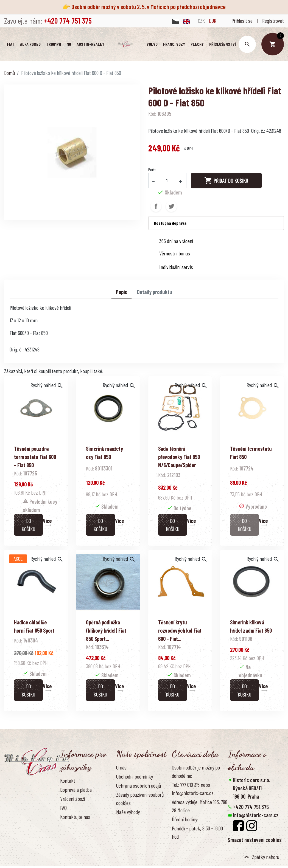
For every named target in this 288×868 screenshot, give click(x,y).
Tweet (171, 207)
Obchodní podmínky (135, 777)
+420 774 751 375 (251, 807)
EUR (213, 21)
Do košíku (28, 525)
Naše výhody (128, 812)
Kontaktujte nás (75, 817)
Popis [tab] (121, 292)
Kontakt (68, 781)
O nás (121, 768)
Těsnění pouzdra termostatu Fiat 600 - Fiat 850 (35, 457)
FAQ (63, 808)
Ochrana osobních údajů (139, 786)
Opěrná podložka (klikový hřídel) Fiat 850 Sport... (106, 631)
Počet (153, 170)
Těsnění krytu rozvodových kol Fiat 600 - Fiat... (180, 631)
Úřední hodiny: (185, 819)
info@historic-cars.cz (256, 815)
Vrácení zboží (72, 799)
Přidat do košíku (226, 181)
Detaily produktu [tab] (155, 292)
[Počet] (167, 181)
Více (47, 521)
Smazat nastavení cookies (255, 840)
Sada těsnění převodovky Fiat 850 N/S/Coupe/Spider (179, 457)
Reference (70, 826)
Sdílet (156, 207)
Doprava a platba (76, 790)
